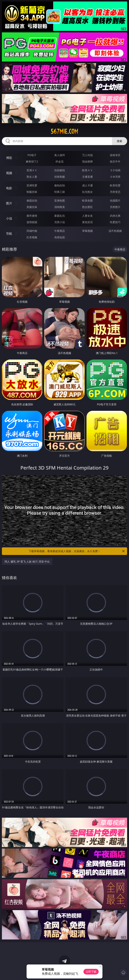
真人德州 (60, 155)
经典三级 (60, 192)
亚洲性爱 (32, 185)
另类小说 (60, 222)
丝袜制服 (60, 177)
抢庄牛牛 (115, 161)
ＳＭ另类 (115, 177)
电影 (9, 188)
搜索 (120, 141)
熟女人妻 (32, 177)
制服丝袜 (32, 192)
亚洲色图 (60, 200)
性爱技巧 (115, 222)
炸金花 (60, 161)
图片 (9, 203)
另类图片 (115, 207)
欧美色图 (87, 200)
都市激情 (32, 216)
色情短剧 (60, 237)
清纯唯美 (60, 207)
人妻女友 (87, 216)
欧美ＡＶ (87, 170)
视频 (9, 173)
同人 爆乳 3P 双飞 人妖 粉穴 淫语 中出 (27, 562)
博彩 (9, 158)
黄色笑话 (87, 222)
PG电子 (32, 155)
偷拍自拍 (60, 185)
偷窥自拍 (32, 200)
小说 (9, 218)
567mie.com (64, 131)
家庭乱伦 (60, 216)
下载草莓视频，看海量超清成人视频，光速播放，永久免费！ (77, 551)
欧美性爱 (115, 185)
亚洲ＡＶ (32, 170)
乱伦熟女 (87, 192)
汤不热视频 (115, 231)
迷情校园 (32, 222)
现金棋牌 (87, 161)
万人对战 (87, 155)
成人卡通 (87, 185)
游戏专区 (115, 155)
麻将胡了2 (32, 161)
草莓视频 (87, 231)
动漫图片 (115, 200)
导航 (9, 234)
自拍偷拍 (60, 170)
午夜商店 (60, 231)
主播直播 (87, 177)
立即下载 (91, 972)
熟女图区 (87, 207)
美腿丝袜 (32, 207)
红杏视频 (32, 237)
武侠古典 (115, 216)
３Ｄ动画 (115, 170)
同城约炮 (32, 231)
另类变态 (115, 192)
